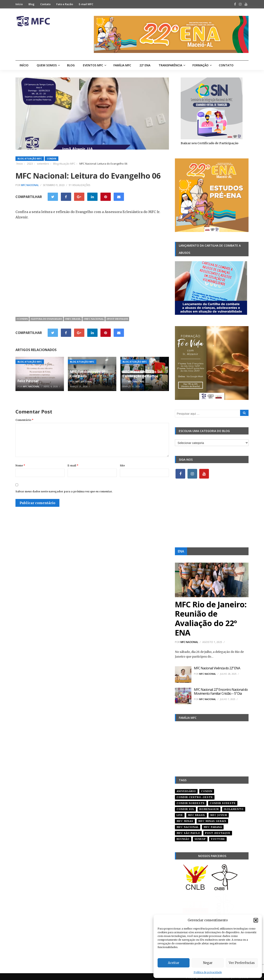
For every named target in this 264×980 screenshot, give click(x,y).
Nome (20, 465)
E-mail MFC (86, 4)
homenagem (209, 808)
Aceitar (174, 963)
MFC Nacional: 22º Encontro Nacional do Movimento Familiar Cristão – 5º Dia (221, 691)
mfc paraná (213, 826)
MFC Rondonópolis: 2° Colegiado (87, 374)
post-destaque (218, 832)
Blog (31, 4)
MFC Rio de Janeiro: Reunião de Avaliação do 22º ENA (211, 618)
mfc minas (185, 820)
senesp (200, 838)
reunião (183, 838)
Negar (208, 963)
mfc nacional (188, 826)
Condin (52, 159)
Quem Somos (47, 65)
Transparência (170, 65)
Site (122, 465)
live (180, 814)
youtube (218, 838)
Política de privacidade (208, 972)
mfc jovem (219, 814)
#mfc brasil (73, 319)
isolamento (234, 808)
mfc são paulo (188, 832)
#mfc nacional (94, 319)
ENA (181, 551)
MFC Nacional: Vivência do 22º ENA (217, 668)
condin (207, 790)
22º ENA (145, 65)
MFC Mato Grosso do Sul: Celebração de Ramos (143, 374)
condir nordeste (191, 802)
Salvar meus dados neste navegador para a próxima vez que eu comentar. (64, 491)
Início (19, 4)
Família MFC (122, 65)
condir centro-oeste (195, 796)
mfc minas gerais (212, 820)
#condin (22, 319)
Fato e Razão (65, 4)
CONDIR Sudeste (223, 802)
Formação (200, 65)
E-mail (73, 465)
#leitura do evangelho (46, 319)
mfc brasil (197, 814)
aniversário (186, 790)
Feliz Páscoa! (28, 381)
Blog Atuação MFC (30, 159)
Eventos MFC (93, 65)
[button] (256, 920)
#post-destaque (117, 319)
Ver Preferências (242, 963)
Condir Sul (185, 808)
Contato (45, 4)
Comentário (24, 420)
